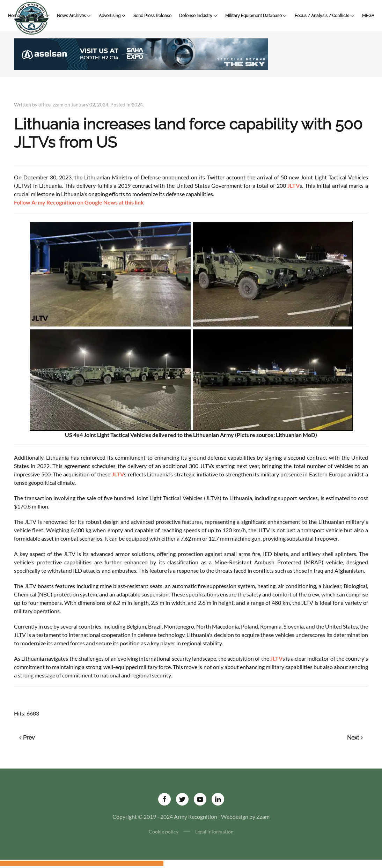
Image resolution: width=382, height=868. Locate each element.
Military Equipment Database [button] (256, 16)
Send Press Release (152, 16)
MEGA (368, 16)
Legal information (214, 832)
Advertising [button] (112, 16)
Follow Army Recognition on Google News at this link (79, 202)
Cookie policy (164, 832)
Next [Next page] (355, 738)
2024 (137, 105)
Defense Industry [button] (198, 16)
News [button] (41, 16)
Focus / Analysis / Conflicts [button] (325, 16)
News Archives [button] (74, 16)
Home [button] (17, 16)
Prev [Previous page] (27, 738)
